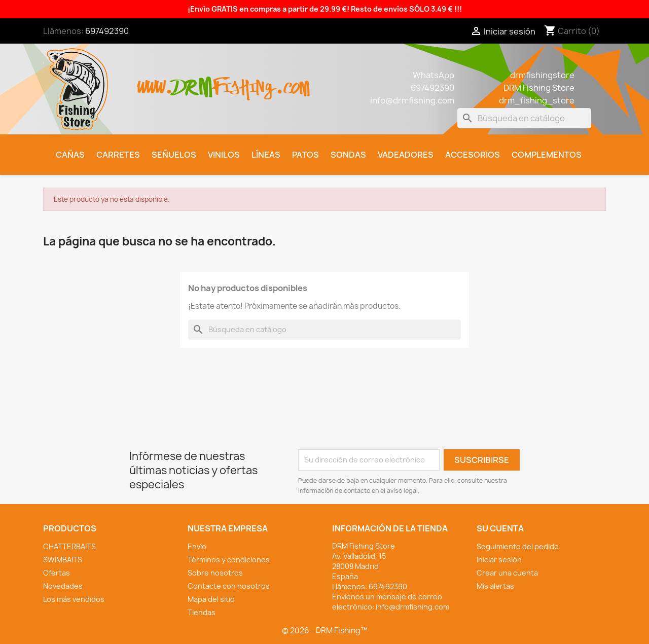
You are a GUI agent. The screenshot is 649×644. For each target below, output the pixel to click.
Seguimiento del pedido (518, 546)
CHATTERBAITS (69, 546)
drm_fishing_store (537, 100)
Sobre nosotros (215, 573)
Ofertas (57, 573)
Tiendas (202, 612)
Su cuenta (500, 528)
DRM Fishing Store (539, 88)
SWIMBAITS (63, 560)
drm (193, 79)
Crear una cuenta (507, 573)
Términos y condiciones (229, 560)
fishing (244, 82)
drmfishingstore (542, 75)
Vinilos (224, 155)
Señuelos (174, 155)
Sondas (348, 155)
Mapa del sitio (211, 599)
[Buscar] (524, 118)
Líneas (266, 155)
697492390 (107, 31)
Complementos (547, 155)
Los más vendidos (74, 599)
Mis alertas (495, 586)
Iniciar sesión (499, 560)
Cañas (70, 155)
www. (155, 82)
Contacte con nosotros (229, 586)
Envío (197, 546)
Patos (305, 155)
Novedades (63, 586)
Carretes (118, 155)
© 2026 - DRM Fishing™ (325, 631)
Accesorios (473, 155)
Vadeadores (406, 155)
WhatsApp (434, 75)
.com (292, 82)
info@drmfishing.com (412, 100)
